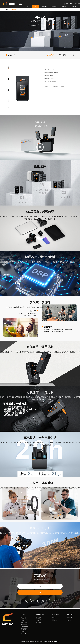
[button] (8, 66)
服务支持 (44, 6)
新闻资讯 (64, 6)
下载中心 (39, 620)
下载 (73, 55)
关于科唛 (69, 618)
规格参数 (62, 55)
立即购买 (46, 26)
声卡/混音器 (24, 625)
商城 (78, 4)
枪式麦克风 (24, 622)
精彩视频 (54, 620)
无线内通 (23, 618)
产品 (35, 6)
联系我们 (54, 6)
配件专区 (23, 633)
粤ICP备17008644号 (54, 641)
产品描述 (51, 55)
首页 (28, 6)
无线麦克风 (13, 9)
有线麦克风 (24, 631)
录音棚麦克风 (25, 627)
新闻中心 (54, 618)
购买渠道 (74, 6)
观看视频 (34, 26)
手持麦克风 (24, 629)
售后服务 (39, 618)
